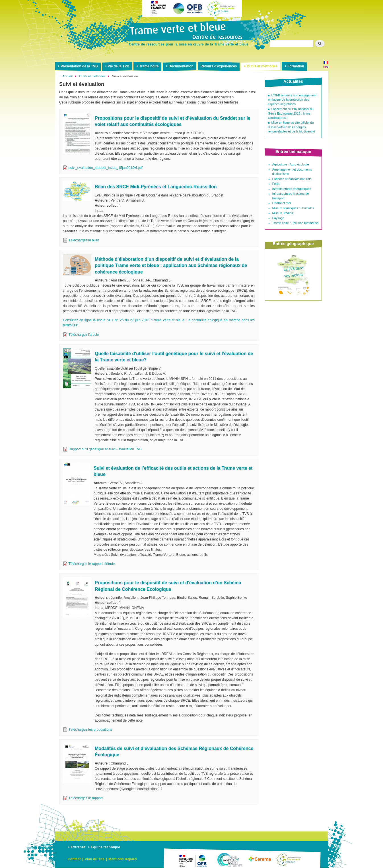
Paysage (278, 218)
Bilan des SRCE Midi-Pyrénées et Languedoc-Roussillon (156, 187)
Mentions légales (123, 859)
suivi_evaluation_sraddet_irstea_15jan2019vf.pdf (106, 168)
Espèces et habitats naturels (292, 179)
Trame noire (149, 66)
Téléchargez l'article (84, 335)
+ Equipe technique (104, 847)
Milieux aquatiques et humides (293, 208)
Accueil (67, 76)
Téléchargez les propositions (90, 730)
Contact (74, 859)
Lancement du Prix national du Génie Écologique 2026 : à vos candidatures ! (291, 113)
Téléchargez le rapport (86, 798)
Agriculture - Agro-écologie (291, 164)
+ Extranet (76, 847)
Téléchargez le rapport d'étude (92, 564)
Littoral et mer (282, 203)
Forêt (276, 184)
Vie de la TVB (119, 66)
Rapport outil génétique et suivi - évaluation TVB (105, 449)
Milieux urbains (283, 213)
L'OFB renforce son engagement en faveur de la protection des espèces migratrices (292, 100)
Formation (296, 66)
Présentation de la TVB (79, 66)
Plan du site (95, 859)
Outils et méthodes (262, 66)
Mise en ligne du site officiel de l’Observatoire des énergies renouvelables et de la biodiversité (292, 127)
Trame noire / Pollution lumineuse (296, 223)
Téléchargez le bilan (84, 240)
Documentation (181, 66)
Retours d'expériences (219, 66)
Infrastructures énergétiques (292, 189)
